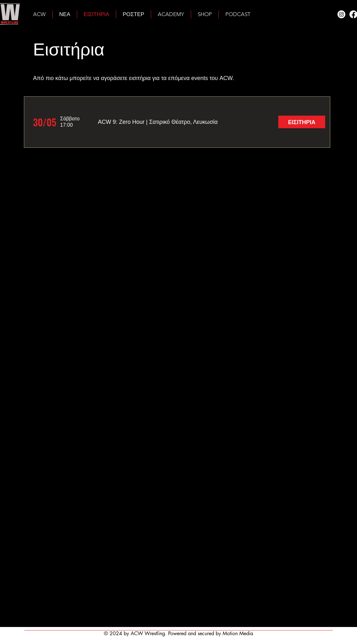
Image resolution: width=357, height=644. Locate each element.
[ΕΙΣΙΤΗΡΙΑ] (302, 122)
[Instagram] (341, 14)
